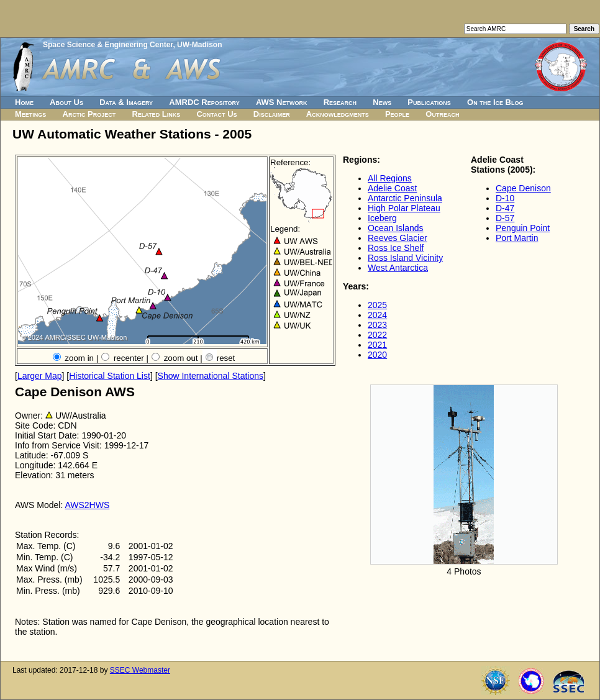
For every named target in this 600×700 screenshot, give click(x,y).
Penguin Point (523, 228)
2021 (377, 345)
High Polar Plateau (404, 208)
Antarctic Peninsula (405, 198)
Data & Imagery (126, 102)
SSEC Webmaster (140, 670)
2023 (377, 325)
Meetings (30, 114)
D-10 (505, 198)
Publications (429, 102)
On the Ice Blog (495, 102)
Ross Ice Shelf (396, 248)
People (397, 114)
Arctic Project (89, 114)
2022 (377, 335)
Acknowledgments (338, 114)
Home (24, 102)
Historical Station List (110, 376)
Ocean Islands (396, 228)
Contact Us (216, 114)
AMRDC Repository (204, 102)
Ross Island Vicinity (405, 258)
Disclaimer (272, 114)
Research (340, 102)
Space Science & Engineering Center (108, 45)
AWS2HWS (87, 505)
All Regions (390, 178)
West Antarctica (398, 268)
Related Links (156, 114)
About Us (66, 102)
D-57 (505, 218)
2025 (377, 305)
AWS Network (282, 102)
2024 (377, 315)
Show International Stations (211, 376)
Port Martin (517, 238)
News (382, 102)
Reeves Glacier (398, 238)
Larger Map (40, 376)
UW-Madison (199, 45)
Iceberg (382, 218)
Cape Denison (523, 188)
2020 (377, 355)
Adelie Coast (392, 188)
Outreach (442, 114)
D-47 (505, 208)
